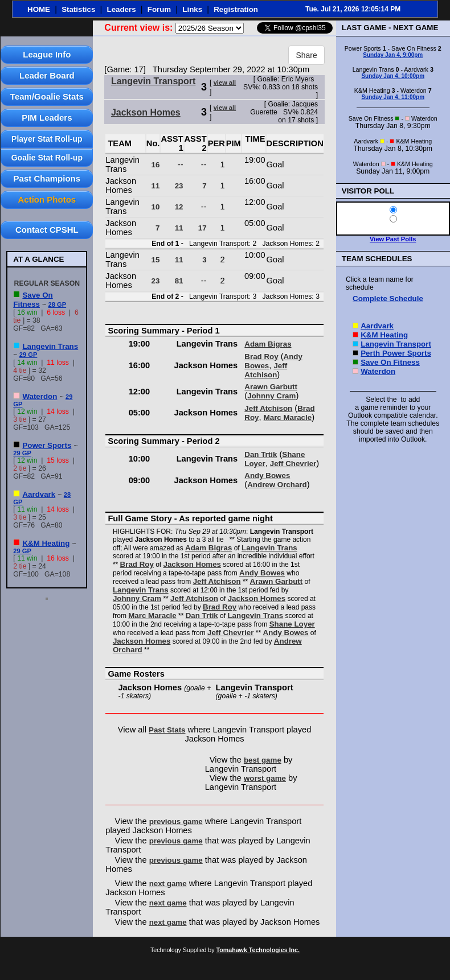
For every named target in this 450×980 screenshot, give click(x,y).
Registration (236, 9)
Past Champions (47, 178)
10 (156, 207)
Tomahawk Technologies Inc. (258, 950)
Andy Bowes (267, 475)
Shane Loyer (292, 624)
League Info (47, 54)
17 (202, 228)
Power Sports (47, 445)
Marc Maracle (288, 417)
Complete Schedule (388, 298)
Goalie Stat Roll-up (47, 158)
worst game (265, 778)
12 (179, 207)
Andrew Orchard (277, 485)
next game (168, 884)
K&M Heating (46, 543)
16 (156, 165)
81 (179, 281)
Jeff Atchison (266, 370)
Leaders (122, 9)
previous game (176, 822)
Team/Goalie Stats (47, 96)
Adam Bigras (268, 344)
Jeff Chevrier (293, 464)
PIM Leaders (47, 118)
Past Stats (167, 730)
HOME (39, 9)
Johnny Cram (271, 396)
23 (179, 186)
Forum (159, 9)
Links (192, 9)
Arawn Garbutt (271, 387)
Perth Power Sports (396, 353)
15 (156, 260)
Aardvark (39, 494)
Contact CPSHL (47, 230)
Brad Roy (261, 357)
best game (263, 760)
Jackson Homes (146, 112)
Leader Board (47, 75)
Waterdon (40, 396)
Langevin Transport (153, 81)
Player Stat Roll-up (47, 139)
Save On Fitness (33, 300)
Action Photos (47, 199)
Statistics (78, 9)
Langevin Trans (50, 346)
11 (156, 186)
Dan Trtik (261, 454)
